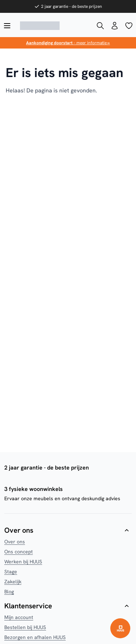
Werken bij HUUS (23, 562)
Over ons (15, 542)
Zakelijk (13, 582)
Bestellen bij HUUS (25, 627)
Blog (9, 592)
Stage (11, 572)
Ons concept (19, 552)
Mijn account (19, 617)
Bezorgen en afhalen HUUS (35, 637)
